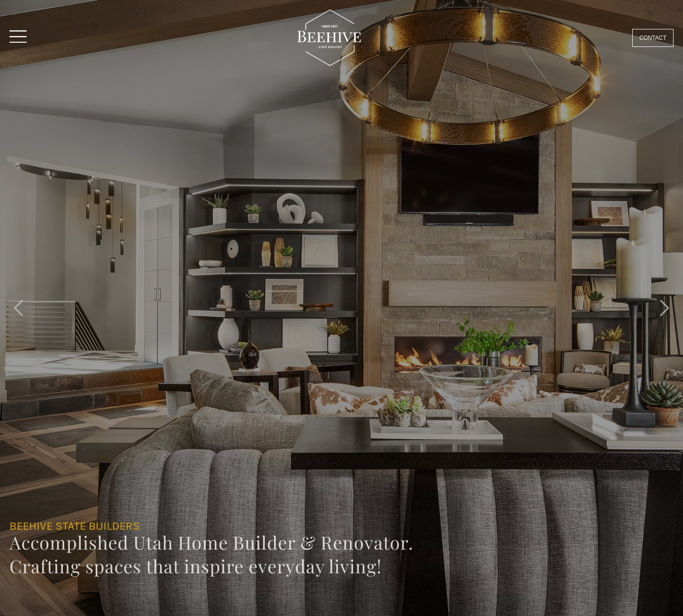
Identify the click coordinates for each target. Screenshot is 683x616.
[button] (19, 308)
